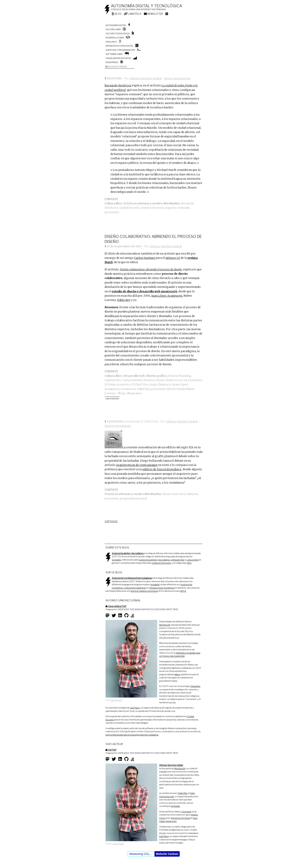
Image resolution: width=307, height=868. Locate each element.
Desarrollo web (115, 38)
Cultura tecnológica (118, 34)
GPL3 (183, 591)
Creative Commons (161, 563)
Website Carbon (167, 854)
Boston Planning (180, 376)
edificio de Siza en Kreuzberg (162, 469)
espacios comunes (177, 208)
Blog (117, 14)
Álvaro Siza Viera (174, 494)
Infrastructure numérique (162, 588)
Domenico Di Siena (181, 818)
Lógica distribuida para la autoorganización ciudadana (132, 735)
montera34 (128, 389)
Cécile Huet (116, 700)
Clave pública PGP (117, 606)
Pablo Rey (124, 300)
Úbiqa (121, 393)
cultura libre (192, 560)
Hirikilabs (175, 806)
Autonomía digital (116, 25)
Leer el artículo (112, 399)
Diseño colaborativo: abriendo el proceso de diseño (151, 269)
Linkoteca (133, 14)
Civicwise (186, 812)
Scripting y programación (120, 50)
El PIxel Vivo (140, 384)
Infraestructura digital (119, 46)
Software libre (114, 54)
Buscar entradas (116, 67)
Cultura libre (113, 29)
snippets (116, 560)
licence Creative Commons (144, 591)
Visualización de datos (118, 58)
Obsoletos (195, 686)
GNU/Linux (111, 42)
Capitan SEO (113, 380)
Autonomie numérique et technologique (132, 578)
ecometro (124, 384)
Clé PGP (112, 750)
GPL (189, 563)
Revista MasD (176, 389)
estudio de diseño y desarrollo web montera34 (144, 291)
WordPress (112, 62)
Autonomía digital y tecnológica (146, 6)
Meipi (177, 674)
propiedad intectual (134, 498)
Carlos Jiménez (144, 258)
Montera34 (165, 625)
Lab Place (135, 708)
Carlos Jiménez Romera (138, 380)
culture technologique (135, 588)
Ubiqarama (134, 393)
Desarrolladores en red (171, 380)
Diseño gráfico (157, 376)
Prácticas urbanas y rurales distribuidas (152, 203)
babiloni (192, 494)
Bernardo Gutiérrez (118, 85)
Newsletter (153, 14)
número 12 (173, 258)
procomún (112, 212)
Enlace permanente (177, 78)
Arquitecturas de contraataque (137, 465)
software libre (178, 560)
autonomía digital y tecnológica (155, 560)
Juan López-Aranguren (167, 296)
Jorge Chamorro (161, 384)
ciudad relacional (152, 208)
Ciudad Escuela (129, 208)
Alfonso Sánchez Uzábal (146, 78)
